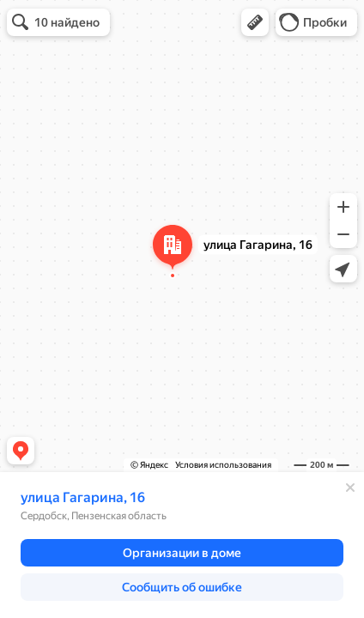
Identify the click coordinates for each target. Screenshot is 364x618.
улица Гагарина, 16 (83, 497)
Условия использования (223, 465)
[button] (255, 22)
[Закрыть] (350, 488)
